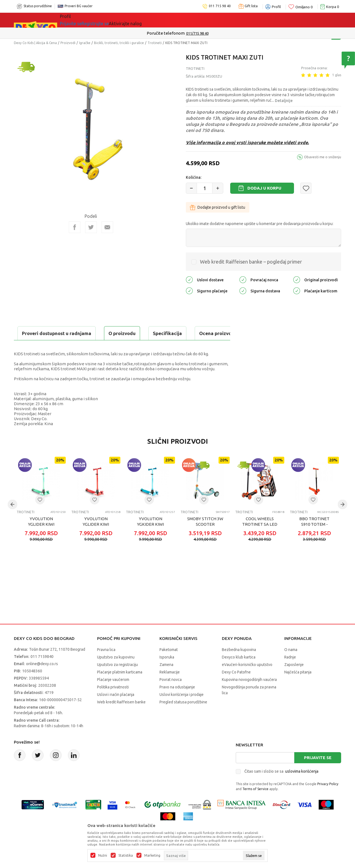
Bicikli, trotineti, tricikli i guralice (119, 43)
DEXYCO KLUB (189, 20)
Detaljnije (284, 101)
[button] (306, 188)
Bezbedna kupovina (239, 663)
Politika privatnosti (113, 701)
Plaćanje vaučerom (113, 693)
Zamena (166, 678)
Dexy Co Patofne (236, 686)
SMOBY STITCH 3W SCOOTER (205, 535)
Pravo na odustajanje (177, 701)
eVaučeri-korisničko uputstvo (247, 678)
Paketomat (169, 663)
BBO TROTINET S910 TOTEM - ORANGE (314, 538)
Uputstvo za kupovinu (116, 671)
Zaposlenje (294, 678)
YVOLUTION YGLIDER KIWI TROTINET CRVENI (96, 538)
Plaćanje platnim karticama (120, 686)
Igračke (85, 43)
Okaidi (221, 20)
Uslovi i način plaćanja (116, 708)
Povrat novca (171, 693)
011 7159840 (42, 670)
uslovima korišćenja (302, 785)
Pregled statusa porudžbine (183, 716)
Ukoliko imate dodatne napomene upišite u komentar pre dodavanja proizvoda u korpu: (260, 224)
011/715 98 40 (197, 33)
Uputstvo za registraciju (117, 678)
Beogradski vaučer (144, 20)
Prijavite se (318, 771)
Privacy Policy (328, 798)
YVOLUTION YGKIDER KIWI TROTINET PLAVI (150, 538)
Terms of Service (255, 803)
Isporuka (167, 671)
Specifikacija (81, 333)
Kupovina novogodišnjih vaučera (249, 693)
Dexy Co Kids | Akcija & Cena (35, 43)
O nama (291, 663)
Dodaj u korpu (264, 188)
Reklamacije (170, 686)
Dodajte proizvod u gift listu (218, 207)
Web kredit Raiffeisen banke (121, 716)
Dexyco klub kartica (239, 671)
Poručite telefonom (166, 33)
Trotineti (155, 43)
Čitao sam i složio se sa (281, 785)
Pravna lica (106, 663)
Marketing (152, 856)
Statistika (126, 856)
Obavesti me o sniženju (323, 157)
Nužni (103, 856)
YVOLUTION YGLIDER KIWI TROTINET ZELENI (41, 538)
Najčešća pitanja (298, 686)
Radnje (290, 671)
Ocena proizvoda (132, 333)
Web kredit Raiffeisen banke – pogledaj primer (251, 262)
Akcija (108, 20)
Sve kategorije (79, 20)
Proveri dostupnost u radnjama (57, 347)
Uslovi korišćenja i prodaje (182, 708)
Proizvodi (68, 43)
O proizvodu (36, 333)
